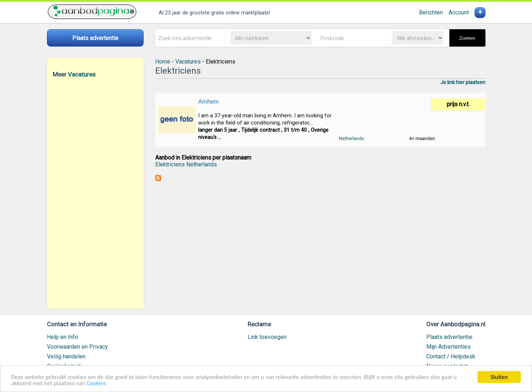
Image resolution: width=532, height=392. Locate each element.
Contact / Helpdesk (451, 356)
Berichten (431, 12)
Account (459, 12)
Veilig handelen (66, 356)
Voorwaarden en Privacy (77, 347)
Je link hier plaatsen (463, 82)
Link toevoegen (267, 337)
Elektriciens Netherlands (186, 164)
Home (163, 62)
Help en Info (62, 337)
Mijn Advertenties (448, 347)
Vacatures (82, 74)
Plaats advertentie (449, 337)
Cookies (96, 384)
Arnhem (208, 102)
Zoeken (467, 38)
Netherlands (352, 138)
